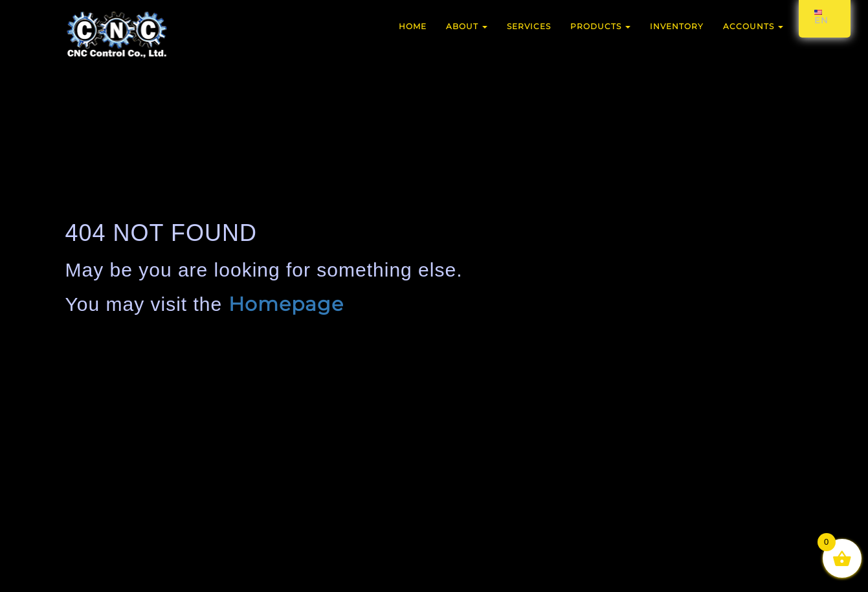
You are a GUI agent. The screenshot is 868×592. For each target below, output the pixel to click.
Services (529, 26)
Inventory (677, 26)
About (467, 26)
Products (600, 26)
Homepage (286, 304)
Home (413, 26)
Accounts (753, 26)
